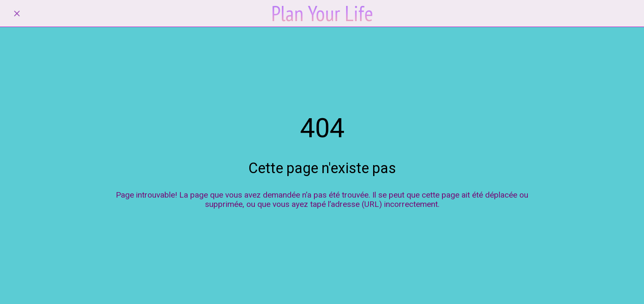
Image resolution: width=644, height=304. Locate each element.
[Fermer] (17, 14)
